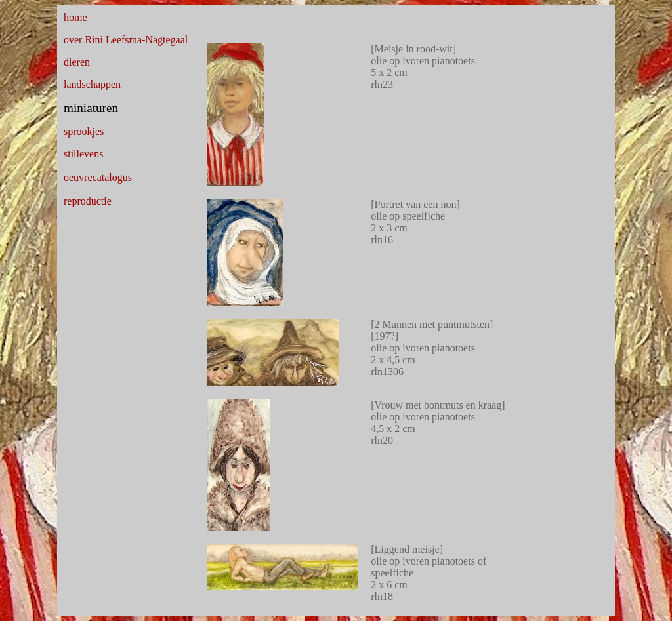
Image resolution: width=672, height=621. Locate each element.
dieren (77, 62)
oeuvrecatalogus (98, 177)
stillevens (83, 154)
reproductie (88, 201)
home (75, 17)
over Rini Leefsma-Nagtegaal (126, 40)
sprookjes (84, 131)
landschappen (92, 84)
